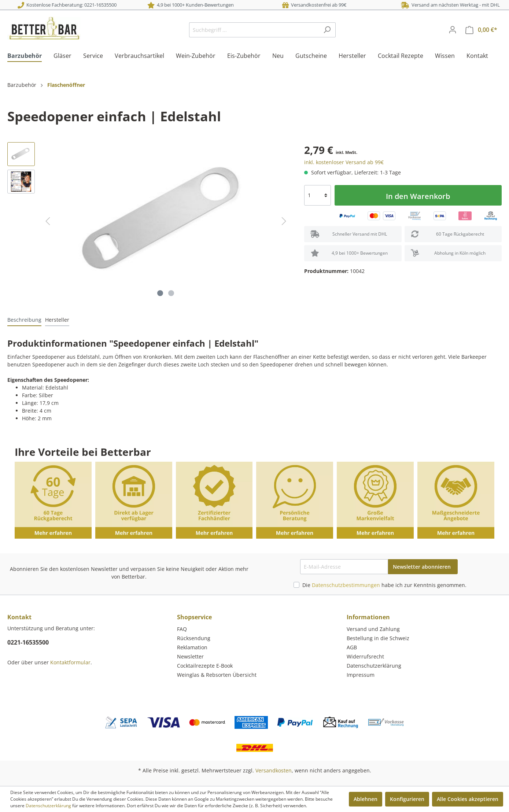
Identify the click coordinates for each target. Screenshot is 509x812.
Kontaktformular (70, 662)
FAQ (182, 629)
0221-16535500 (28, 642)
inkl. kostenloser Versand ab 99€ (344, 162)
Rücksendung (194, 638)
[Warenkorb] (481, 30)
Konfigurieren (407, 799)
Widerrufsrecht (365, 656)
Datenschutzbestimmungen (346, 585)
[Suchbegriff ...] (254, 30)
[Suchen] (327, 30)
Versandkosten (274, 770)
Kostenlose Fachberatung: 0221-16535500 (67, 5)
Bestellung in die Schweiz (378, 638)
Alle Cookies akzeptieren (468, 799)
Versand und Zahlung (373, 629)
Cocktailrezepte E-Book (205, 666)
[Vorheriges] (48, 221)
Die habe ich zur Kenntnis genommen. (384, 585)
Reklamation (192, 647)
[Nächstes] (284, 221)
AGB (352, 647)
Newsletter (190, 656)
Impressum (361, 675)
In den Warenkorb (418, 196)
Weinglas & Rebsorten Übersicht (217, 675)
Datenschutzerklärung (374, 666)
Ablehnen (366, 799)
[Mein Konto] (453, 30)
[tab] (24, 320)
